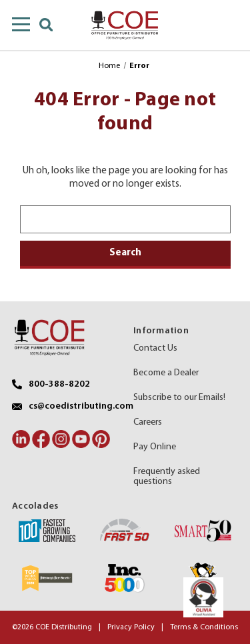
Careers (148, 422)
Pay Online (155, 447)
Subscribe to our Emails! (179, 398)
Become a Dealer (166, 373)
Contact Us (155, 348)
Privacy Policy (131, 627)
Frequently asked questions (167, 477)
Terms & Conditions (204, 627)
